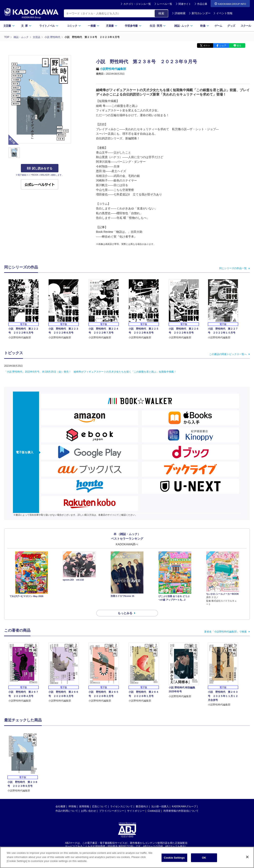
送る (239, 45)
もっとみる (125, 613)
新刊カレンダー (200, 13)
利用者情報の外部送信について (181, 811)
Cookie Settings (174, 858)
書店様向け (142, 806)
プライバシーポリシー (112, 811)
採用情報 (84, 806)
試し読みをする (40, 168)
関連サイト (185, 4)
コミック (74, 26)
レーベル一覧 (165, 4)
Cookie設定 (154, 811)
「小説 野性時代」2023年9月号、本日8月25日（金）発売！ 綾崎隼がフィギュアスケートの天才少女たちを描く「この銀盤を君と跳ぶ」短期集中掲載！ (90, 372)
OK (204, 858)
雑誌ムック (184, 26)
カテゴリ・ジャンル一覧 (137, 4)
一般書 (94, 26)
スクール (246, 26)
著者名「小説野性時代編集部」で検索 (225, 632)
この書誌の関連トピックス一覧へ (228, 354)
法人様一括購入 (160, 806)
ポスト (207, 45)
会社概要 (61, 806)
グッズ (231, 26)
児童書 (112, 26)
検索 (161, 13)
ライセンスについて (121, 806)
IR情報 (72, 806)
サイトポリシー (136, 811)
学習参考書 (133, 26)
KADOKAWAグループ (184, 806)
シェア (223, 45)
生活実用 (158, 26)
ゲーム (218, 26)
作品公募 (202, 4)
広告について (100, 806)
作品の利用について (67, 811)
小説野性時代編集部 (113, 69)
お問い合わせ (88, 811)
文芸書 (9, 26)
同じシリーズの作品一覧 (233, 268)
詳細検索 (179, 13)
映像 (205, 26)
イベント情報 (223, 13)
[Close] (247, 857)
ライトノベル (49, 26)
